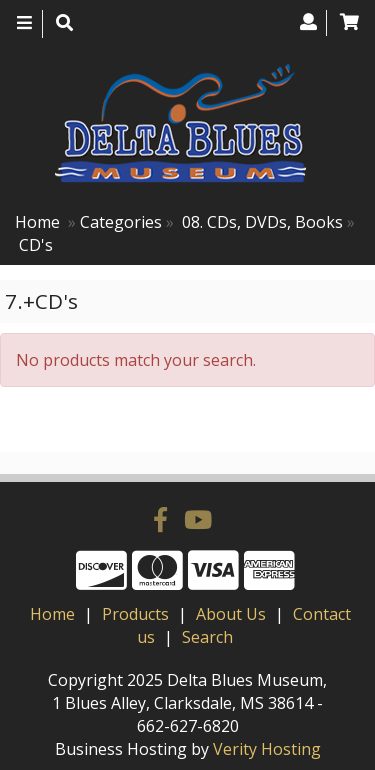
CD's (36, 245)
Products (135, 614)
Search (207, 637)
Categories (121, 222)
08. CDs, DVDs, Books (262, 222)
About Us (231, 614)
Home (37, 222)
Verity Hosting (267, 749)
